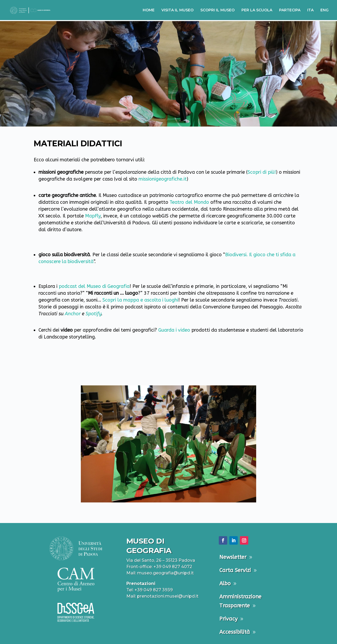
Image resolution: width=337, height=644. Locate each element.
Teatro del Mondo (189, 202)
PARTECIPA (290, 10)
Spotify (93, 314)
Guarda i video (174, 330)
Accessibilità (235, 632)
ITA (310, 10)
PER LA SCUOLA (257, 10)
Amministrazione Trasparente (240, 601)
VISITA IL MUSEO (177, 10)
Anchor (73, 314)
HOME (149, 10)
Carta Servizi (235, 570)
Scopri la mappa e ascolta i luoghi (140, 300)
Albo (225, 584)
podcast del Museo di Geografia (94, 286)
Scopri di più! (262, 172)
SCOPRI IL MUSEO (217, 10)
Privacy (228, 619)
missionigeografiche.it (163, 179)
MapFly (93, 216)
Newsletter (233, 557)
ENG (324, 10)
